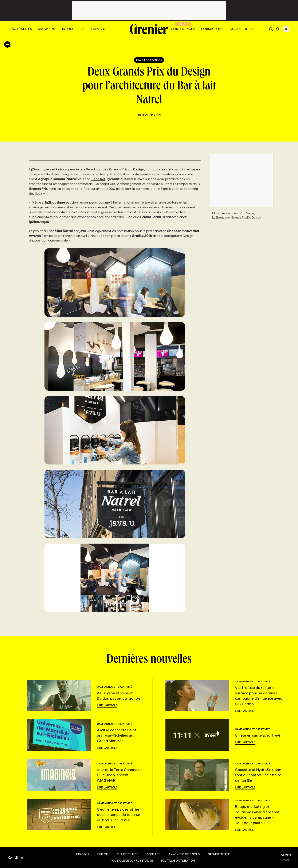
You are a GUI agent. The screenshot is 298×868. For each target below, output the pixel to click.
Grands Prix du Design (127, 169)
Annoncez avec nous (184, 854)
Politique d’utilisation (178, 861)
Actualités (22, 29)
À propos (82, 854)
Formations (212, 29)
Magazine (47, 29)
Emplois (98, 29)
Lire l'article (107, 705)
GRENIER (286, 855)
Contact (153, 854)
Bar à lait (98, 179)
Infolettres (73, 29)
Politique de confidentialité (132, 861)
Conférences (183, 29)
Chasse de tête (244, 29)
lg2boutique (39, 169)
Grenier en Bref (219, 854)
